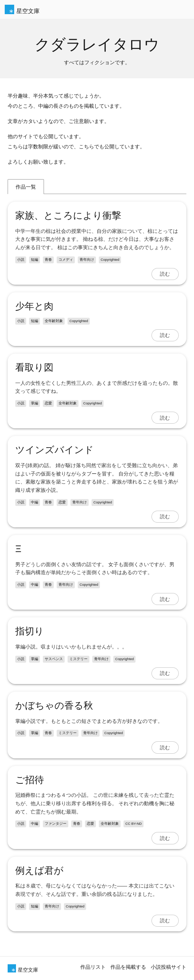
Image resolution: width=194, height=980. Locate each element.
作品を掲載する (128, 967)
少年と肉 (34, 306)
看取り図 (34, 367)
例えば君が (39, 870)
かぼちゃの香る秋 (54, 705)
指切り (30, 631)
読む (165, 274)
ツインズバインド (54, 450)
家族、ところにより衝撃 (68, 215)
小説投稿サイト (169, 967)
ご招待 (30, 780)
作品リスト (93, 967)
